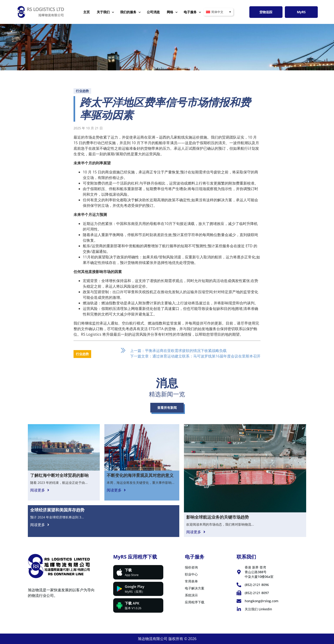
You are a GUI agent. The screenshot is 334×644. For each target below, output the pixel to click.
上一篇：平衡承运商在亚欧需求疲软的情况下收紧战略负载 (178, 351)
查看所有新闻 (167, 408)
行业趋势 (82, 91)
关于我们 (105, 12)
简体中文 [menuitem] (217, 12)
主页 (87, 12)
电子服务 (192, 12)
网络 (172, 12)
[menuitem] (218, 12)
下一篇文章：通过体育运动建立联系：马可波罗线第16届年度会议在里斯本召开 (195, 356)
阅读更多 (38, 490)
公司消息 (153, 12)
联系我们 (246, 557)
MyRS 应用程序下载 (135, 557)
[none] (218, 12)
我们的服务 (130, 12)
